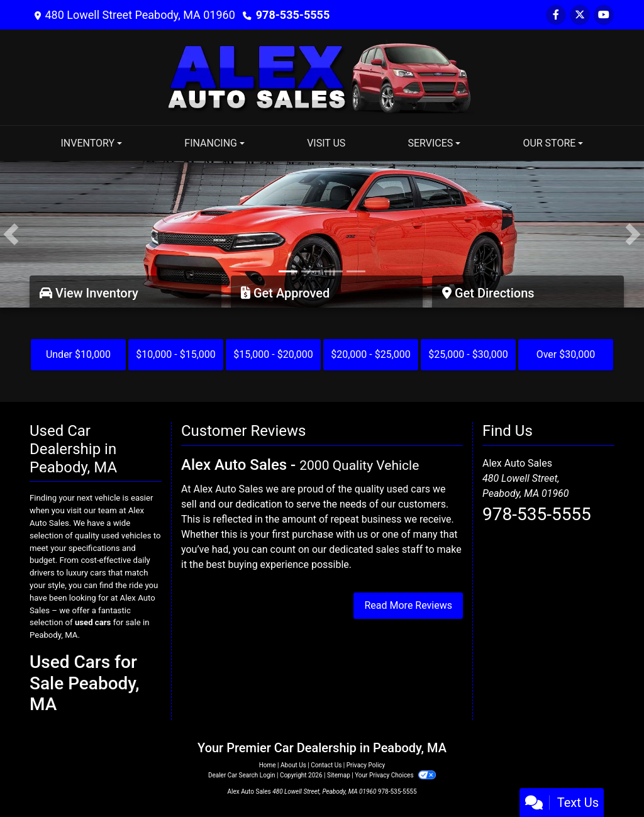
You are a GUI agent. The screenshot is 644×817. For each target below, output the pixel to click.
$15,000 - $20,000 (273, 354)
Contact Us (326, 765)
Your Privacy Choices (395, 775)
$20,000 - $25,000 (371, 354)
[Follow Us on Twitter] (580, 15)
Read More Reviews (408, 605)
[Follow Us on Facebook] (556, 15)
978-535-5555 (293, 15)
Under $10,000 (78, 354)
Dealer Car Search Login (242, 775)
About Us (293, 765)
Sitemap (339, 775)
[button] (11, 234)
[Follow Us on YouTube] (604, 15)
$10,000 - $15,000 (176, 354)
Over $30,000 (566, 354)
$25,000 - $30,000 (468, 354)
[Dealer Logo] (322, 76)
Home (268, 765)
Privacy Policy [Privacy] (366, 765)
